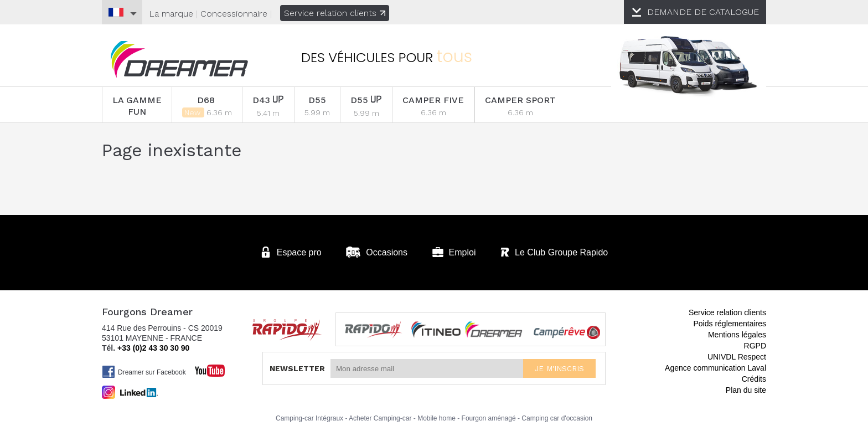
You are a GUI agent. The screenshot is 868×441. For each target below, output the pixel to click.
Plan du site (746, 390)
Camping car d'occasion (557, 418)
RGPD (755, 346)
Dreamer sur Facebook (144, 372)
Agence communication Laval (715, 368)
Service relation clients (335, 13)
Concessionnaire (234, 14)
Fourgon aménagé (489, 418)
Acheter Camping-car (380, 418)
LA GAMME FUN (137, 106)
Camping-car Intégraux (309, 418)
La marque (171, 14)
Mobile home (436, 418)
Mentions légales (737, 335)
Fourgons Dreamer (179, 60)
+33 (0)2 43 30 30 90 (153, 348)
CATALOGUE (704, 12)
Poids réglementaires (730, 324)
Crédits (754, 379)
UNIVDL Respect (737, 357)
